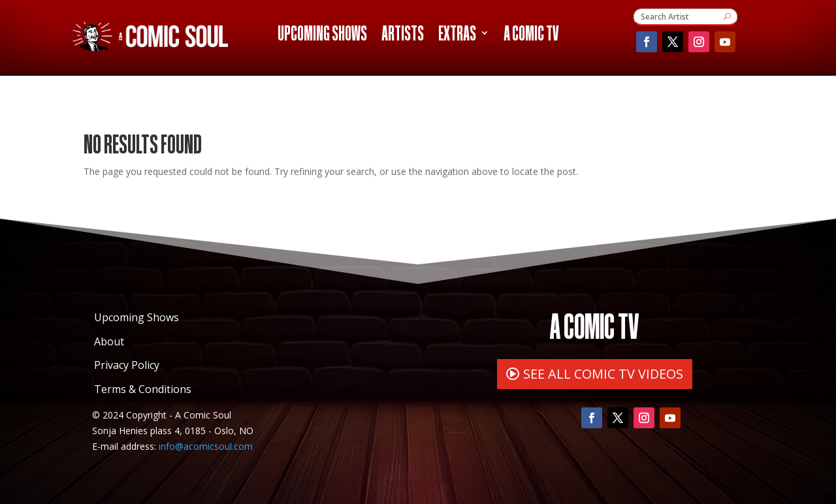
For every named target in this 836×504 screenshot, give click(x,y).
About (109, 341)
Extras (457, 35)
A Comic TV (531, 35)
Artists (403, 35)
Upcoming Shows (322, 35)
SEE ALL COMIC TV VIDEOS (603, 374)
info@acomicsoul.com (206, 446)
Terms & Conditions (143, 389)
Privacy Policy (127, 365)
